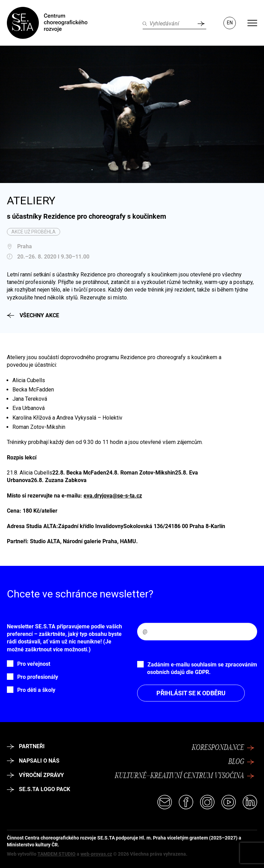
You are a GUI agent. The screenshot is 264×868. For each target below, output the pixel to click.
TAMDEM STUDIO (57, 854)
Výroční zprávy (35, 775)
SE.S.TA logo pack (38, 789)
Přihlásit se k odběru (191, 693)
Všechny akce (33, 315)
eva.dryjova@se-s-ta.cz (113, 496)
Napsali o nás (33, 761)
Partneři (26, 746)
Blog (241, 762)
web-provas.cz (96, 854)
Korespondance (223, 748)
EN (230, 23)
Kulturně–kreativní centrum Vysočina (185, 776)
